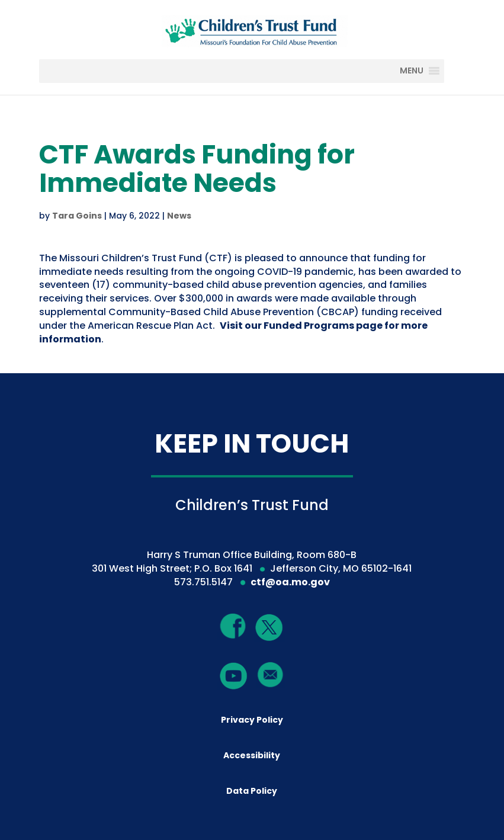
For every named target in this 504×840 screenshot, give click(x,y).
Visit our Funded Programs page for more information (233, 332)
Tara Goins (77, 216)
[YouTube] (233, 675)
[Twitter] (269, 628)
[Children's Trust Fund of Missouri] (253, 29)
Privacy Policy (252, 720)
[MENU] (420, 71)
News (179, 216)
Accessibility (252, 755)
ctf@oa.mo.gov (290, 582)
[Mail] (271, 674)
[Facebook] (233, 626)
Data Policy (252, 791)
